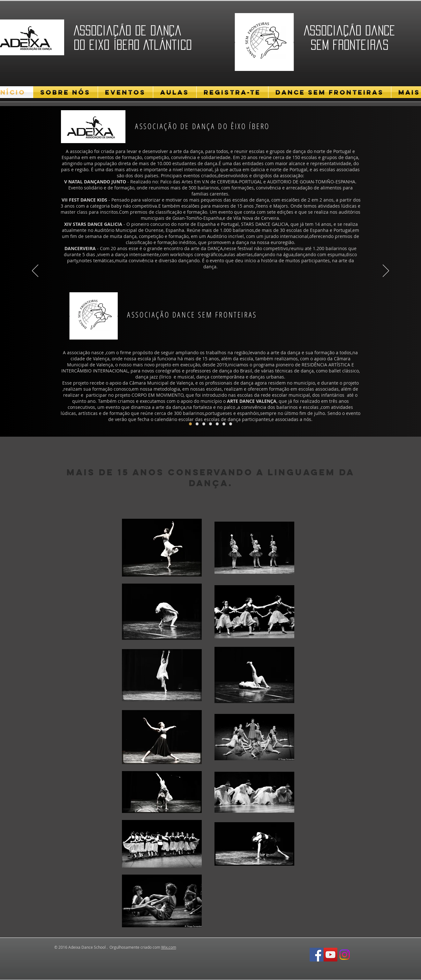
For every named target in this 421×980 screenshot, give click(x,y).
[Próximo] (386, 271)
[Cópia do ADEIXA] (231, 424)
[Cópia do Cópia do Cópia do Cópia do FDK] (224, 424)
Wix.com (169, 947)
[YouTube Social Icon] (331, 955)
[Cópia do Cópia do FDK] (204, 424)
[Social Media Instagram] (345, 955)
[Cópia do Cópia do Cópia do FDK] (210, 424)
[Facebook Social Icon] (316, 955)
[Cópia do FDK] (197, 424)
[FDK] (190, 424)
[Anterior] (35, 271)
